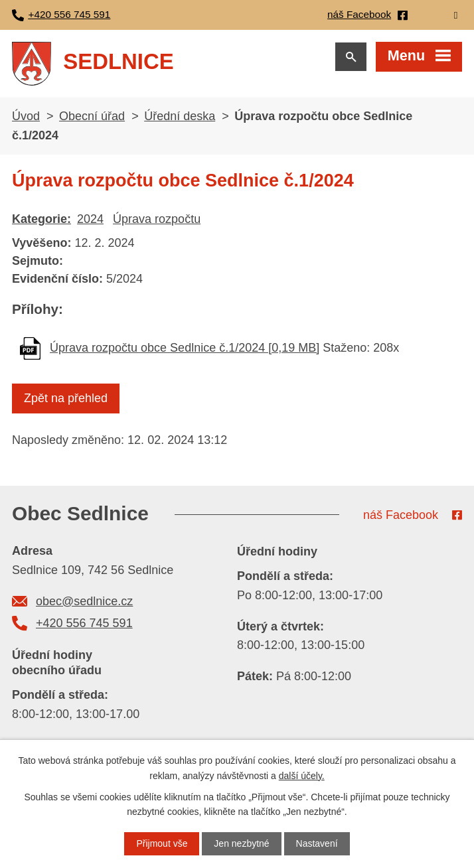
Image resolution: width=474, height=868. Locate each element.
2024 (90, 219)
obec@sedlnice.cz (84, 601)
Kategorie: (41, 219)
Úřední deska (180, 116)
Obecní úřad (92, 116)
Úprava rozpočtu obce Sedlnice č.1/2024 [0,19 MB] (185, 348)
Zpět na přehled (66, 398)
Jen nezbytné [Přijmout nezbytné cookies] (241, 843)
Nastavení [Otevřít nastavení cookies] (317, 843)
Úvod (26, 116)
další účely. (302, 775)
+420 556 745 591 (84, 623)
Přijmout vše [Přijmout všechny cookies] (162, 843)
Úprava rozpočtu (157, 219)
